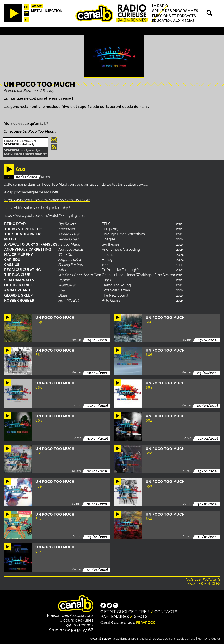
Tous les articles (203, 584)
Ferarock (146, 623)
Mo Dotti (51, 192)
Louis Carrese (186, 639)
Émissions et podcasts (174, 16)
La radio (160, 6)
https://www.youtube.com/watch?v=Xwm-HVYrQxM (47, 200)
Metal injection (47, 11)
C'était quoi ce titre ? (125, 611)
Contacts (166, 611)
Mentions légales (209, 639)
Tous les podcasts (202, 579)
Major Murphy (56, 208)
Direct (37, 6)
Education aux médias (173, 21)
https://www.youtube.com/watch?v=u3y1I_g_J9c (44, 216)
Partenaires (115, 616)
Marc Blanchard (140, 639)
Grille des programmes (175, 11)
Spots (141, 616)
